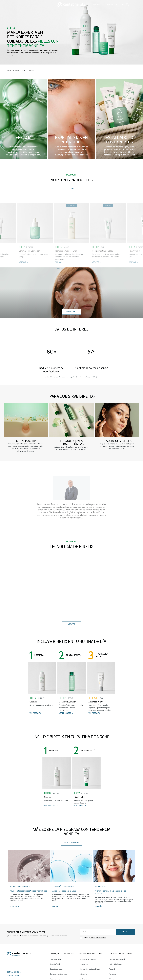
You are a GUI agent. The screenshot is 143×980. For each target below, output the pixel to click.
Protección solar (55, 959)
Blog (122, 4)
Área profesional (98, 4)
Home (9, 70)
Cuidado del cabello (57, 969)
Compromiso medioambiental (90, 969)
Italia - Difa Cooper (116, 964)
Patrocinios (83, 974)
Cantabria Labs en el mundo (121, 954)
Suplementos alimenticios (59, 974)
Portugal (112, 969)
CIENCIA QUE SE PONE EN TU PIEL (62, 954)
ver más (72, 624)
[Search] (128, 4)
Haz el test (71, 312)
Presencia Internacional (117, 959)
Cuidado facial (55, 964)
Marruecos (112, 974)
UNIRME (125, 932)
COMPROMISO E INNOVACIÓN (91, 954)
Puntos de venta (112, 4)
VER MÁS (72, 189)
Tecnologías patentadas (88, 959)
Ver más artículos (72, 843)
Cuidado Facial (20, 70)
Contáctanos (13, 972)
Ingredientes (84, 964)
